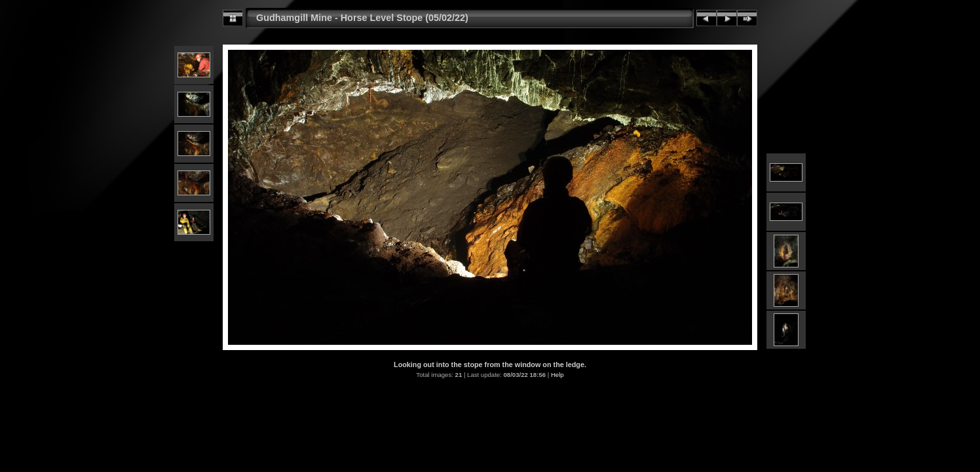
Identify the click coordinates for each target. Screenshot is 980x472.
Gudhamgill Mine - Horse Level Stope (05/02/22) (362, 18)
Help (557, 375)
